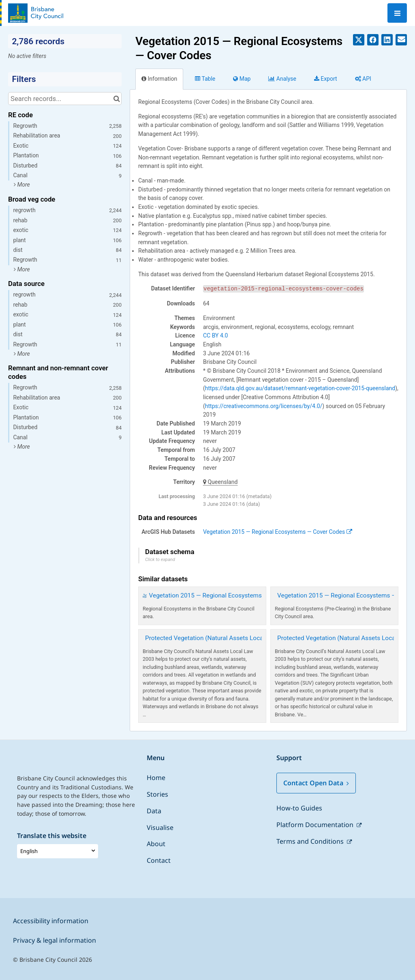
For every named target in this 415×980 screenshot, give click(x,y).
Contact (159, 860)
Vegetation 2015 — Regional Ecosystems (205, 595)
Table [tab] (205, 79)
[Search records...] (65, 99)
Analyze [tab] (282, 79)
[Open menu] (397, 13)
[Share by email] (401, 40)
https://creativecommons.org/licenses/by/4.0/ (264, 406)
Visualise (160, 827)
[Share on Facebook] (373, 40)
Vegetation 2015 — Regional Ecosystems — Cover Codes (278, 532)
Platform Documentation (316, 825)
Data (154, 811)
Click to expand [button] (160, 560)
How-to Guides (299, 808)
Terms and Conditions (311, 841)
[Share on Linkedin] (387, 40)
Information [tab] (159, 79)
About (156, 844)
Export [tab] (326, 79)
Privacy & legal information (55, 940)
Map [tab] (242, 79)
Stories (157, 794)
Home (156, 778)
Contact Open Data (316, 783)
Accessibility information (51, 921)
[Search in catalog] (117, 99)
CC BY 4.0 (215, 335)
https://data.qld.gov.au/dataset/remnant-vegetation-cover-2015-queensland (300, 388)
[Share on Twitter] (359, 40)
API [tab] (363, 79)
